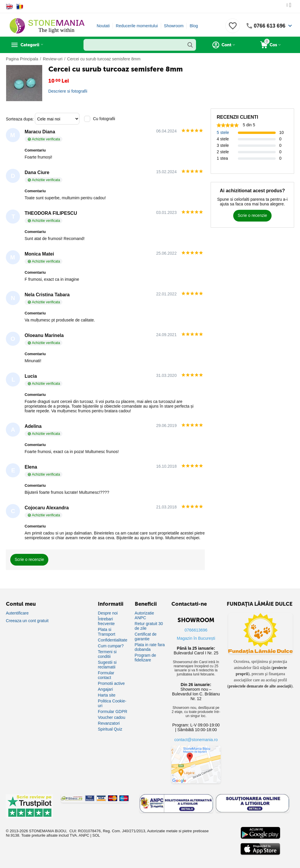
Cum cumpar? (111, 646)
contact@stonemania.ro (196, 740)
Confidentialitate (112, 640)
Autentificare (17, 613)
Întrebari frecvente (106, 621)
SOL (96, 835)
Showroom (174, 26)
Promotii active (111, 683)
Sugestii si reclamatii (107, 665)
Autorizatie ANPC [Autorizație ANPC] (144, 615)
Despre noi (108, 613)
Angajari (105, 689)
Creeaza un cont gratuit (27, 621)
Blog (194, 26)
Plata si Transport (106, 632)
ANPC (84, 835)
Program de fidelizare (145, 658)
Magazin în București (196, 638)
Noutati (103, 26)
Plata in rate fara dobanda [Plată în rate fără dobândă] (150, 647)
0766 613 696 (269, 26)
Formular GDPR (112, 712)
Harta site (107, 695)
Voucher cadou (111, 717)
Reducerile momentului (137, 26)
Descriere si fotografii (68, 91)
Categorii (32, 45)
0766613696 (196, 630)
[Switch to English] (10, 6)
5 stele (223, 132)
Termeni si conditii (107, 654)
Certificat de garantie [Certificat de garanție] (146, 636)
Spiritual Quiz (110, 729)
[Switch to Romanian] (20, 6)
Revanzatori (109, 723)
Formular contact (106, 675)
